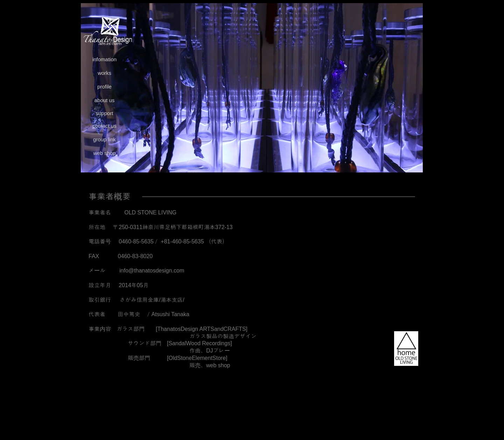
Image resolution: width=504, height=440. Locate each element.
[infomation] (104, 60)
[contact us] (104, 126)
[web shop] (104, 153)
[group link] (104, 140)
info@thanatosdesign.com (152, 271)
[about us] (104, 101)
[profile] (104, 87)
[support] (104, 113)
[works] (104, 73)
